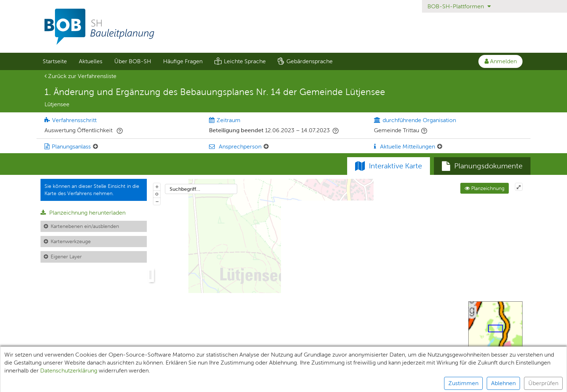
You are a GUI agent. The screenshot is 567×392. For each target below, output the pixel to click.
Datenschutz (185, 383)
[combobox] (201, 189)
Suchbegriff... (185, 189)
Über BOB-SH (133, 61)
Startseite (55, 61)
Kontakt (386, 383)
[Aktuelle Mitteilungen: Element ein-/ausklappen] (440, 147)
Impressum (228, 383)
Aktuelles (91, 61)
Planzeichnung (485, 188)
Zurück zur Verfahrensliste (80, 76)
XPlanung (145, 383)
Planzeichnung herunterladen (83, 213)
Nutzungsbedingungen (335, 383)
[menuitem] (55, 61)
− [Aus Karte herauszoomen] (157, 201)
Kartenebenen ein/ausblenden (85, 226)
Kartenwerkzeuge (71, 241)
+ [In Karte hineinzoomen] (157, 186)
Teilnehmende (102, 383)
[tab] (482, 166)
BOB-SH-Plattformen (459, 6)
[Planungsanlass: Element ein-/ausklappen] (95, 147)
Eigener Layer (66, 257)
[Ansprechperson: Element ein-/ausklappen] (266, 147)
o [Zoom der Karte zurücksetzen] (157, 194)
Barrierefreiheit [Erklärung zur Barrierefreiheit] (274, 383)
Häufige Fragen (183, 61)
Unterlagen (57, 383)
